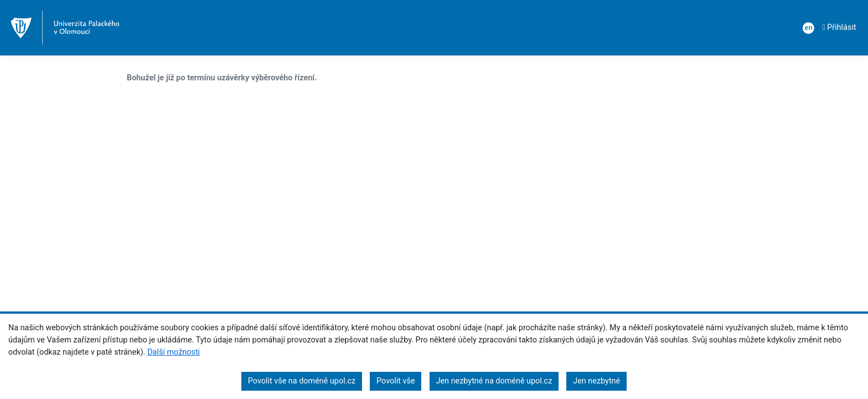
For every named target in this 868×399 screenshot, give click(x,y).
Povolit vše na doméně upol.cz (302, 381)
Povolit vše (396, 381)
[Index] (65, 28)
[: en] (807, 28)
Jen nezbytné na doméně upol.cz (494, 381)
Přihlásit (839, 27)
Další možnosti (174, 352)
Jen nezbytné (596, 381)
